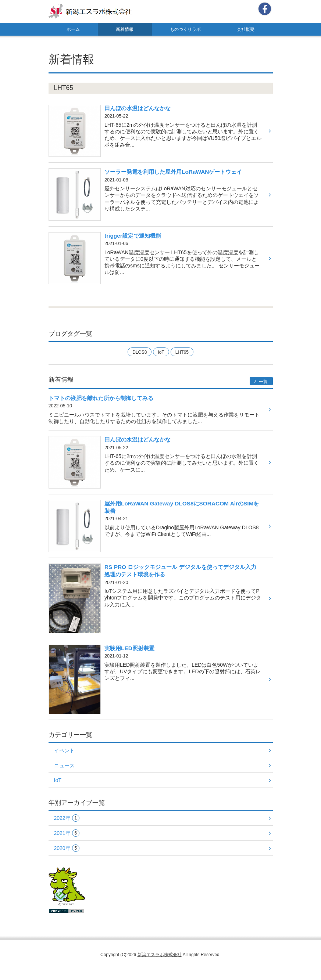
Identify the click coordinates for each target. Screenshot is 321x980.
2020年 (67, 848)
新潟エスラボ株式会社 (160, 955)
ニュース (64, 765)
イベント (64, 750)
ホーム (73, 29)
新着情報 (125, 29)
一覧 (261, 381)
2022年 (67, 818)
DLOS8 (140, 352)
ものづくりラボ (185, 29)
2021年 (67, 833)
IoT (161, 352)
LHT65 (182, 352)
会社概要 (246, 29)
